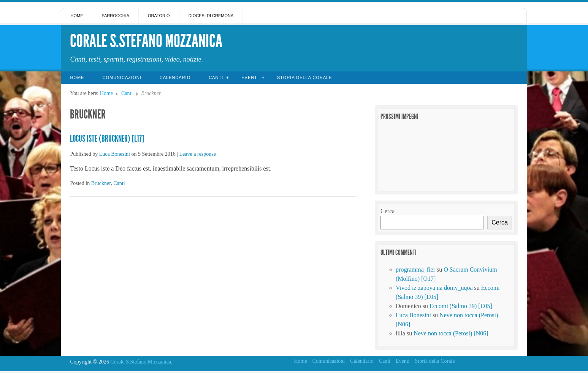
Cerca (388, 211)
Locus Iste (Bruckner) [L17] (107, 139)
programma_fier (415, 269)
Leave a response (198, 154)
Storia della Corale (305, 77)
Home (77, 16)
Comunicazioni (122, 77)
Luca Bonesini (115, 154)
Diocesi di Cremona (211, 16)
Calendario (175, 77)
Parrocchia (115, 16)
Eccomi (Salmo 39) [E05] (461, 306)
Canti (216, 77)
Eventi (250, 77)
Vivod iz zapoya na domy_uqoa (434, 288)
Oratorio (159, 16)
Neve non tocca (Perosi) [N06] (451, 333)
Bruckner (101, 183)
